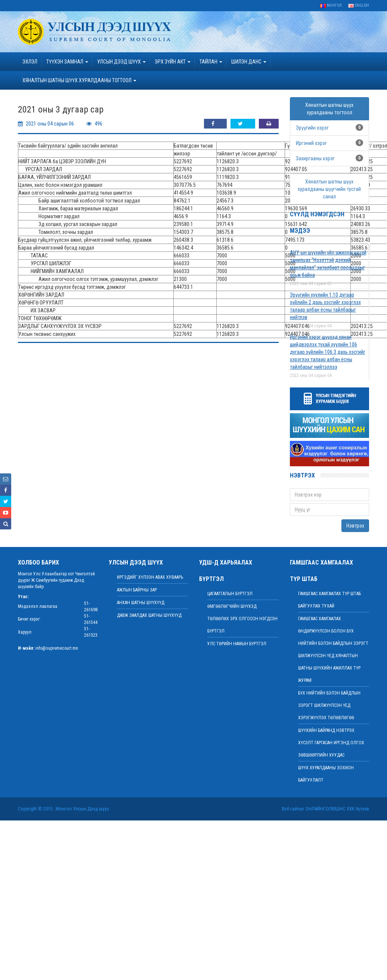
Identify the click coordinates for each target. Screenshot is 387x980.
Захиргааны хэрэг (315, 158)
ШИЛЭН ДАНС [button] (249, 62)
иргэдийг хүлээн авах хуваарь (150, 577)
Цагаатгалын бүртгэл (230, 594)
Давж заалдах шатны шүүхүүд (149, 615)
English (359, 5)
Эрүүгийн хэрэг (312, 128)
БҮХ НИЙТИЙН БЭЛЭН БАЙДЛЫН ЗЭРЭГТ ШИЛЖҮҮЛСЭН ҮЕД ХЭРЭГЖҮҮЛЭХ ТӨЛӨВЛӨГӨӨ (329, 705)
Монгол (331, 5)
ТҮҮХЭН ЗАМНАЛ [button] (67, 62)
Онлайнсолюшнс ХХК (330, 809)
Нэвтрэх (355, 526)
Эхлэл (30, 62)
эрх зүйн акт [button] (173, 62)
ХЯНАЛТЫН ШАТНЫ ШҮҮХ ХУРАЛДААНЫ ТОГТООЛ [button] (79, 80)
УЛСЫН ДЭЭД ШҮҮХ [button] (121, 62)
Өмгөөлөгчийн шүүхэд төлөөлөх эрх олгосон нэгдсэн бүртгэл (242, 619)
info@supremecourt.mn (57, 648)
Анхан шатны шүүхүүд (141, 603)
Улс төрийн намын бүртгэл (237, 644)
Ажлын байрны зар (137, 590)
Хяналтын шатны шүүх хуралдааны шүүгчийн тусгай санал (329, 189)
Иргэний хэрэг (311, 143)
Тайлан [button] (211, 62)
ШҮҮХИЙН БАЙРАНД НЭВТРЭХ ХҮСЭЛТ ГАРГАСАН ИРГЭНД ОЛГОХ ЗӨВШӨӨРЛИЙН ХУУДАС (331, 743)
